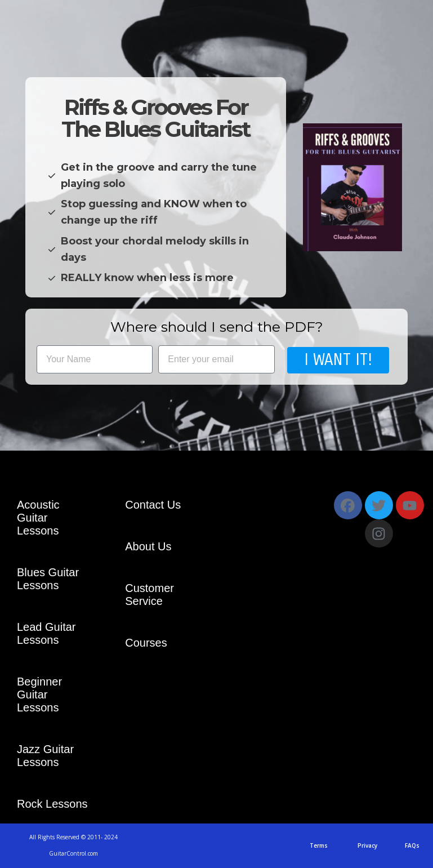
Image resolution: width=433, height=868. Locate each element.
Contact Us (153, 505)
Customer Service (149, 595)
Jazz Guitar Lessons (45, 756)
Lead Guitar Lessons (46, 633)
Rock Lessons (52, 804)
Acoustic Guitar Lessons (38, 518)
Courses (146, 643)
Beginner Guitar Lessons (39, 695)
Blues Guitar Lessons (48, 579)
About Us (148, 546)
